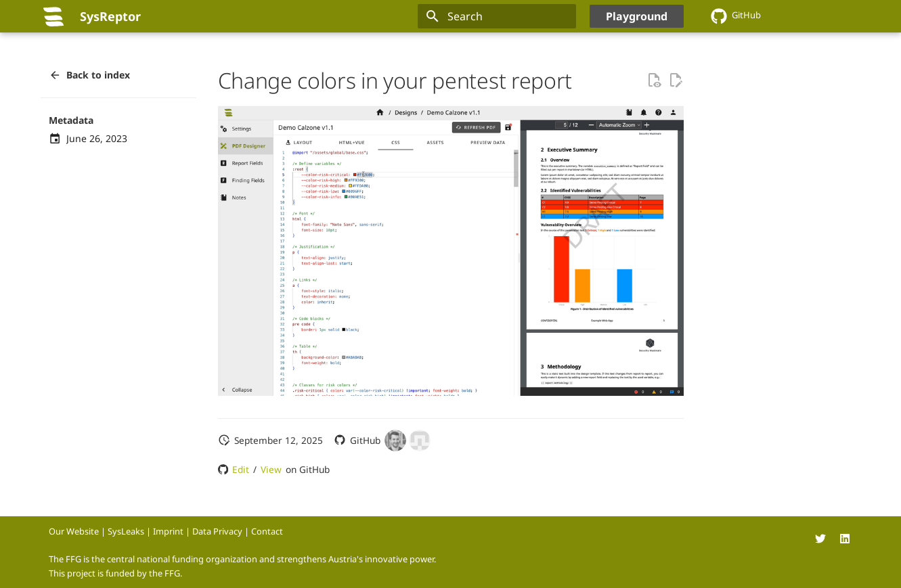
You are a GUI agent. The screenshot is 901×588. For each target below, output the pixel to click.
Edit (241, 469)
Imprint (168, 531)
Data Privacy (217, 531)
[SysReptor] (53, 16)
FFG (172, 573)
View (271, 469)
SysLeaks (126, 531)
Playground (637, 16)
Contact (267, 531)
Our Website (74, 531)
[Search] (497, 16)
